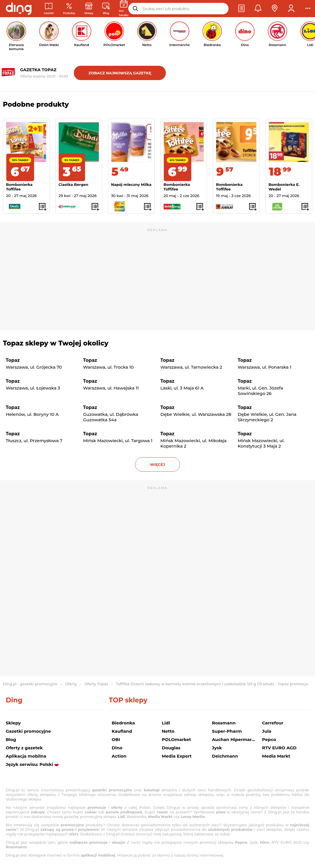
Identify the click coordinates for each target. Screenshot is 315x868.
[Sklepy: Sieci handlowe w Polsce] (89, 9)
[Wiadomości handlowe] (106, 9)
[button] (241, 9)
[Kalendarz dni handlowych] (124, 9)
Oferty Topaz (96, 684)
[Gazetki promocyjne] (49, 9)
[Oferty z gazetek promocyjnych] (69, 9)
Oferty (71, 684)
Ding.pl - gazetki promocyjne (30, 684)
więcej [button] (157, 464)
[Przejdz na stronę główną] (19, 9)
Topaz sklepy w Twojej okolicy (56, 343)
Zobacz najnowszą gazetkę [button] (120, 73)
